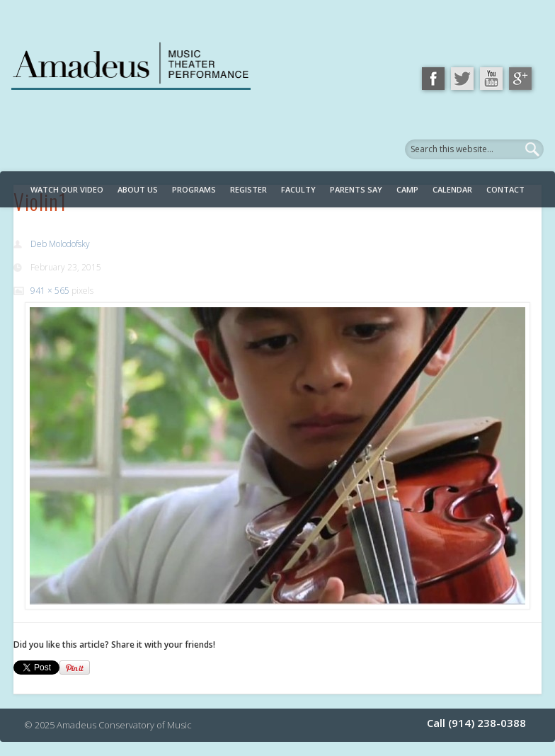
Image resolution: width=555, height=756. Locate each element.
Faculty (298, 189)
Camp (407, 189)
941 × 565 (50, 291)
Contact (505, 189)
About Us (138, 189)
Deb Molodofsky (60, 244)
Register (248, 189)
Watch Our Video (67, 189)
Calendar (452, 189)
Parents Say (356, 189)
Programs (194, 189)
